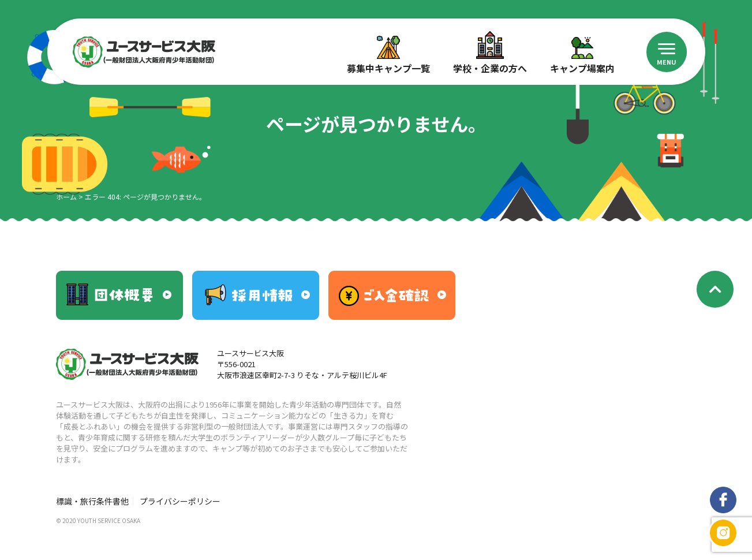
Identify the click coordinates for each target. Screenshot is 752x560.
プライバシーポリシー (180, 501)
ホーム (66, 197)
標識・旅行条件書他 (92, 501)
